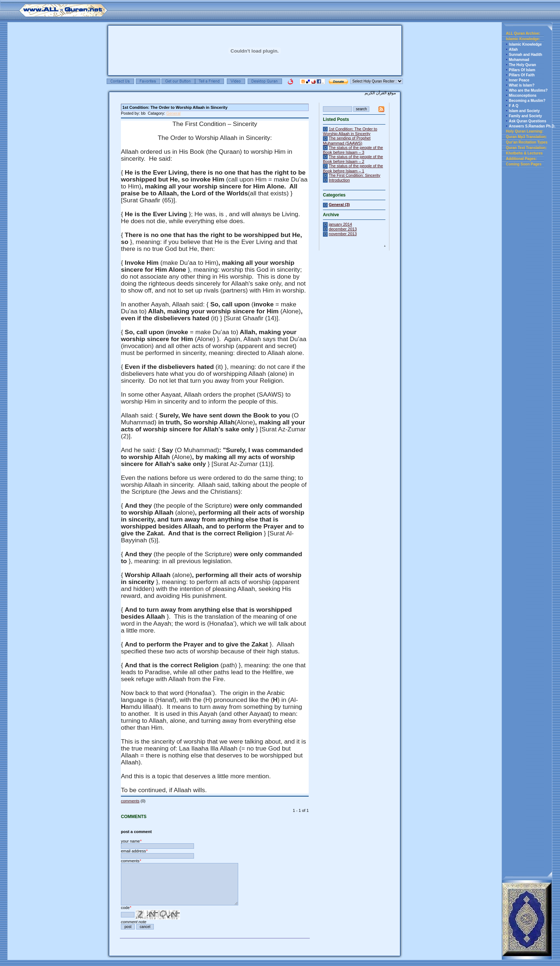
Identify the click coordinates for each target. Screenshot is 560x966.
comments (130, 801)
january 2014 (340, 224)
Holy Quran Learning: (525, 131)
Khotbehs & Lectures (524, 153)
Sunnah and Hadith (525, 55)
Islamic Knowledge (525, 44)
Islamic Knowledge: (523, 39)
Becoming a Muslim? (527, 101)
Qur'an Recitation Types (527, 142)
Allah (513, 49)
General (173, 113)
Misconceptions (523, 96)
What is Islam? (522, 85)
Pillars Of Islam (522, 70)
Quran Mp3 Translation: (526, 137)
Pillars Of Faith (522, 75)
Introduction (339, 180)
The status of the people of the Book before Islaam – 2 (353, 159)
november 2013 (343, 234)
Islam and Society (524, 111)
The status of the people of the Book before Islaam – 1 (353, 168)
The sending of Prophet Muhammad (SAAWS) (347, 140)
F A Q (514, 106)
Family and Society (525, 116)
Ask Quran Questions (527, 121)
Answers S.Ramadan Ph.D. (532, 126)
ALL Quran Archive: (523, 33)
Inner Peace (519, 80)
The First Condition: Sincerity (355, 175)
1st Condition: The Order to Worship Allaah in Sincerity (350, 131)
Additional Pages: (521, 159)
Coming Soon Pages (524, 164)
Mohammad (519, 60)
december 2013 (343, 229)
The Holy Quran (522, 65)
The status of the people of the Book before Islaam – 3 (353, 150)
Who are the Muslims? (528, 90)
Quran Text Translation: (526, 148)
